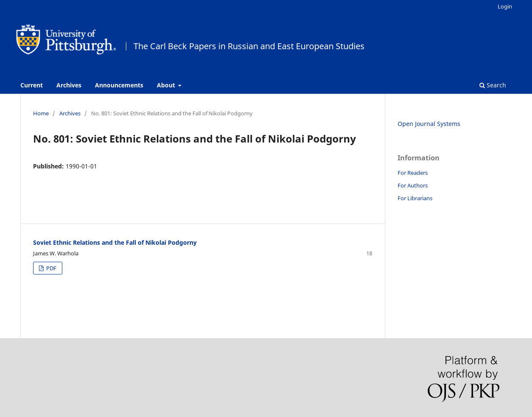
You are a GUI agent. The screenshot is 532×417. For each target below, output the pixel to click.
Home (41, 113)
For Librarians (415, 198)
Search (493, 85)
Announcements (119, 85)
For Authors (413, 185)
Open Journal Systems (429, 124)
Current (32, 85)
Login (505, 6)
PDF (51, 268)
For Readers (413, 173)
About (167, 85)
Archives (69, 85)
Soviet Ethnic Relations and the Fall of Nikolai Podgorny (115, 242)
